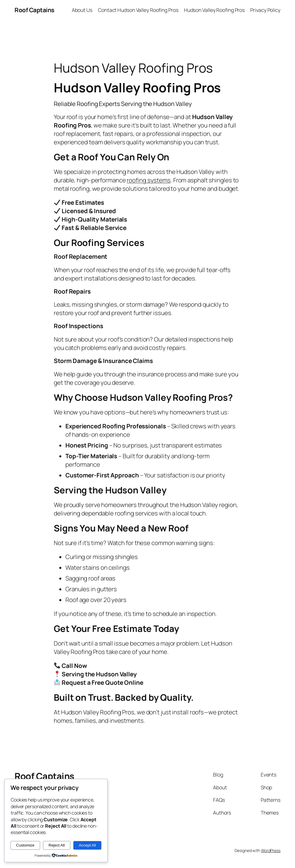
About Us (82, 10)
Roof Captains (34, 10)
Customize (25, 845)
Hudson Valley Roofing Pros (214, 10)
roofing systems (149, 180)
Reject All (57, 845)
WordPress (271, 850)
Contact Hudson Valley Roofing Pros (138, 10)
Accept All (87, 845)
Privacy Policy (265, 10)
